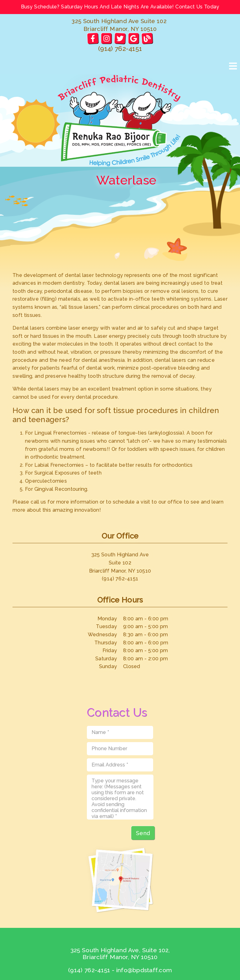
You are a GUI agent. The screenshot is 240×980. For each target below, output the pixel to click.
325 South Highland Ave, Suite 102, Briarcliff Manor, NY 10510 (120, 953)
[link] (93, 38)
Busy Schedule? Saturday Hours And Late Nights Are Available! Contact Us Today (120, 7)
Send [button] (143, 833)
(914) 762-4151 (120, 49)
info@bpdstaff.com (144, 970)
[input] (120, 732)
